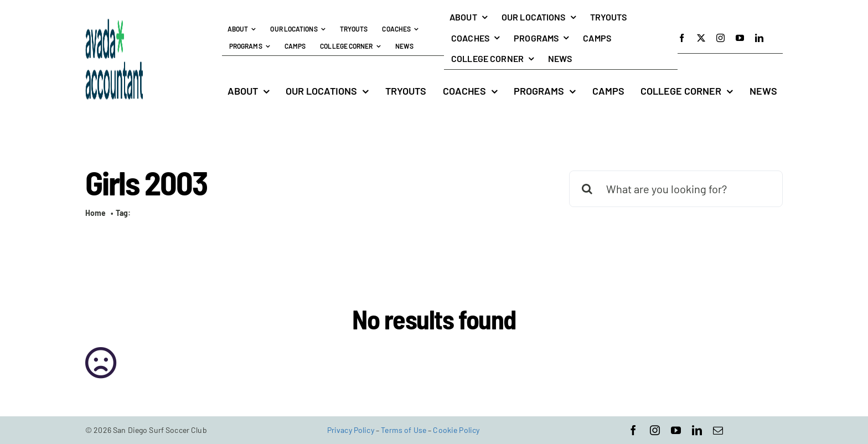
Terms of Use (404, 430)
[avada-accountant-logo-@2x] (114, 24)
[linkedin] (759, 38)
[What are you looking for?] (676, 189)
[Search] (587, 189)
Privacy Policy (351, 430)
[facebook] (682, 38)
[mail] (718, 430)
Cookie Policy (456, 430)
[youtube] (740, 38)
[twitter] (701, 38)
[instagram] (720, 38)
